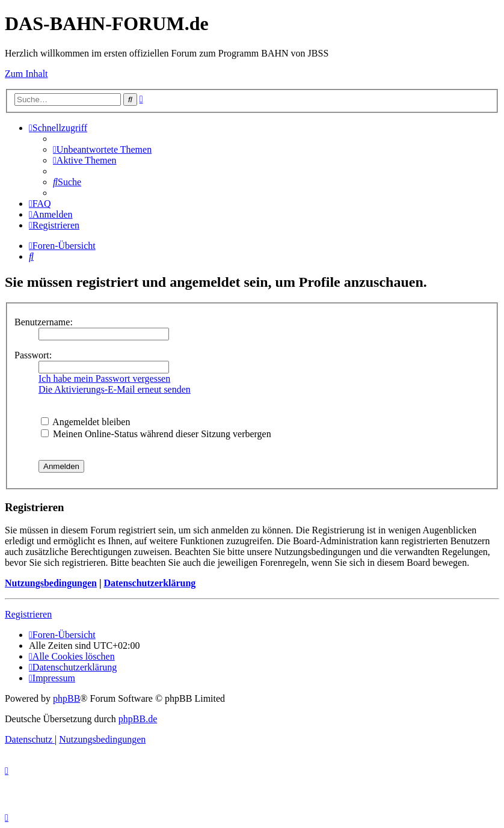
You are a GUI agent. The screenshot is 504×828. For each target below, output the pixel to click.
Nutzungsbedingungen (51, 583)
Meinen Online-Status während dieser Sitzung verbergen (156, 434)
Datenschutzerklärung (149, 583)
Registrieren (28, 614)
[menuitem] (102, 149)
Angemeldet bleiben (85, 422)
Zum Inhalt (26, 74)
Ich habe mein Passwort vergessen (104, 379)
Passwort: (33, 355)
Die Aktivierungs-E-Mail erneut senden (115, 389)
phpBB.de (138, 719)
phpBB (66, 698)
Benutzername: (44, 322)
